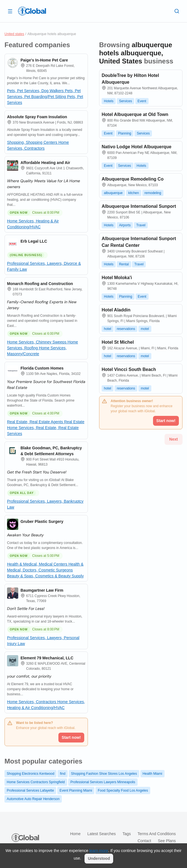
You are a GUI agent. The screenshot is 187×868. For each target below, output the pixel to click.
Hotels (109, 101)
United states (14, 34)
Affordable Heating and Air (45, 163)
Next (174, 439)
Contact (144, 841)
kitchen (134, 193)
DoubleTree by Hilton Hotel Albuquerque (130, 79)
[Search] (177, 11)
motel (145, 329)
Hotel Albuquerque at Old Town (135, 114)
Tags (127, 834)
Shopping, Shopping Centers (33, 142)
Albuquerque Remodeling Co (133, 179)
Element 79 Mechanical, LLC (47, 658)
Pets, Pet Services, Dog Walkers (36, 91)
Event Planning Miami (76, 790)
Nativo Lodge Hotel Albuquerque (136, 147)
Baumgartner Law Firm (42, 590)
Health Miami (152, 774)
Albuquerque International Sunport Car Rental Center (139, 242)
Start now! (71, 737)
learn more (99, 851)
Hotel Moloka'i (117, 278)
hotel (108, 329)
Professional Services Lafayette (30, 790)
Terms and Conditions (157, 834)
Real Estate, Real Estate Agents (36, 422)
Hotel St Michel (118, 342)
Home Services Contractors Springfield (36, 782)
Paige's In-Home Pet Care (44, 60)
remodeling (153, 193)
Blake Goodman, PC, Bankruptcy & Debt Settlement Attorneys (51, 451)
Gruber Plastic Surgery (42, 521)
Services (126, 101)
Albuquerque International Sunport (139, 206)
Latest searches (102, 834)
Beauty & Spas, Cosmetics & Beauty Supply (45, 576)
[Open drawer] (10, 11)
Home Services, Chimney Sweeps (37, 342)
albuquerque (113, 193)
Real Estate (74, 422)
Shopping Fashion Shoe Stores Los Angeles (104, 774)
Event (142, 101)
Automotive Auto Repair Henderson (33, 799)
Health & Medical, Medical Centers (38, 564)
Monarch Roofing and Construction (40, 284)
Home (75, 834)
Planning (125, 133)
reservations (126, 329)
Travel (141, 225)
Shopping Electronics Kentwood (30, 774)
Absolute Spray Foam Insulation (37, 117)
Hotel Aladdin (116, 310)
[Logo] (32, 11)
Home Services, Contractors (32, 702)
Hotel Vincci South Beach (129, 369)
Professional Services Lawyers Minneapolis (103, 782)
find (62, 774)
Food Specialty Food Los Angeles (123, 790)
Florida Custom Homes (42, 368)
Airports (125, 225)
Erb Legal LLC (34, 241)
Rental (124, 264)
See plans (167, 841)
